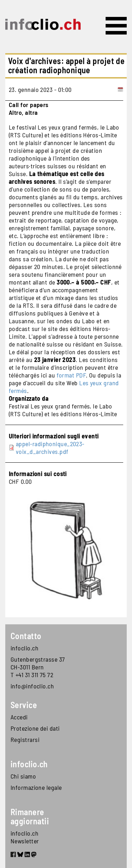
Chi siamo (23, 776)
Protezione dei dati (35, 728)
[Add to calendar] (120, 89)
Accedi (19, 717)
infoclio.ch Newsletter (25, 837)
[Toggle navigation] (116, 26)
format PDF (71, 375)
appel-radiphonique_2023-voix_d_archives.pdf (50, 448)
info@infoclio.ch (32, 686)
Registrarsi (25, 739)
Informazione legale (36, 787)
